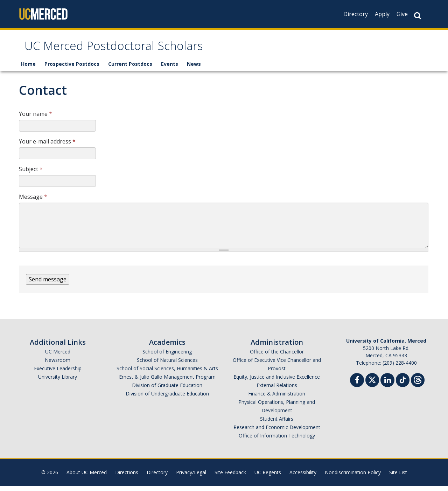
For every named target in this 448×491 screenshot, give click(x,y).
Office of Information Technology (277, 441)
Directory (356, 14)
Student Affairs (277, 424)
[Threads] (418, 384)
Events (170, 69)
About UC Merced (87, 478)
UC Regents (268, 478)
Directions (127, 478)
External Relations (277, 390)
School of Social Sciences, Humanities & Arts (167, 374)
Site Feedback (230, 478)
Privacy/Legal (191, 478)
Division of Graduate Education (167, 390)
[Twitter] (372, 384)
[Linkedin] (387, 386)
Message (33, 202)
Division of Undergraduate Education (167, 399)
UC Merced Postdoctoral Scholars (139, 50)
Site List (398, 478)
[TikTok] (403, 384)
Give (402, 14)
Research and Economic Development (277, 432)
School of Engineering (167, 357)
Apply (382, 14)
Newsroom (58, 365)
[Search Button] (418, 16)
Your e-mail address (47, 147)
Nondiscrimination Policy (353, 478)
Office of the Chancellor (277, 357)
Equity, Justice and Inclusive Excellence (277, 382)
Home (28, 69)
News (194, 69)
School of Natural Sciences (167, 365)
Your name (36, 119)
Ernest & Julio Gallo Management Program (167, 382)
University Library (58, 382)
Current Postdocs (130, 69)
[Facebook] (357, 386)
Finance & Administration (277, 399)
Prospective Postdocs (72, 69)
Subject (31, 174)
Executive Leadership (58, 374)
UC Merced (58, 357)
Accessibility (303, 478)
